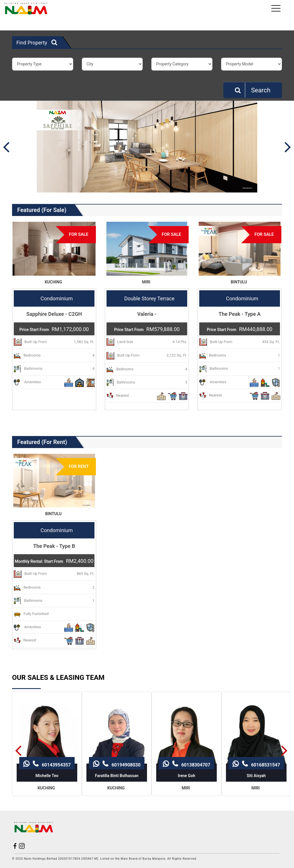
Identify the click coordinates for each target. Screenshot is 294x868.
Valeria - (147, 314)
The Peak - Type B (54, 546)
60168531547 (256, 733)
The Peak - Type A (239, 314)
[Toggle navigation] (276, 8)
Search (253, 90)
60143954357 (47, 733)
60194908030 (117, 733)
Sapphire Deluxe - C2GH (54, 314)
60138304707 (186, 733)
